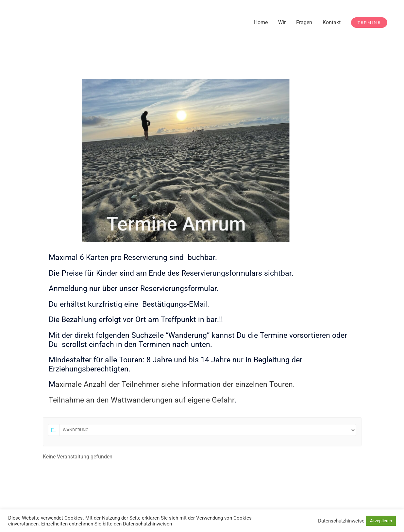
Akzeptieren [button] (381, 521)
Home (261, 22)
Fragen (304, 22)
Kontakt (332, 22)
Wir (282, 22)
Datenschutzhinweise (341, 521)
